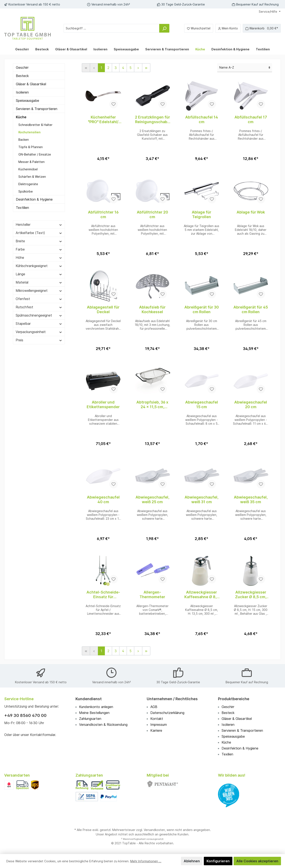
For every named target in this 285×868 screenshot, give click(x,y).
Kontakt (157, 719)
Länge (39, 274)
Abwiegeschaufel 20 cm (251, 404)
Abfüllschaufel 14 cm (202, 119)
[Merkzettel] (199, 28)
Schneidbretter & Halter (35, 125)
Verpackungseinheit (39, 332)
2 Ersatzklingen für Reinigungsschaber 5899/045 (152, 120)
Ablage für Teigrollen (201, 214)
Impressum (159, 725)
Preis (39, 340)
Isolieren (22, 92)
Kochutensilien (29, 132)
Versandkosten (154, 830)
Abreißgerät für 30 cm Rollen (202, 309)
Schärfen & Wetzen (32, 177)
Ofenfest (39, 299)
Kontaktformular (43, 735)
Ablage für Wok (251, 212)
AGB (154, 707)
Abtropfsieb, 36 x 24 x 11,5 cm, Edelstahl (152, 405)
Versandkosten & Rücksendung (103, 725)
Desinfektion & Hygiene (34, 199)
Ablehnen (192, 861)
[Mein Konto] (228, 28)
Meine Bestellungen (94, 713)
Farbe (39, 249)
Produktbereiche (234, 699)
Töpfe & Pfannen (31, 147)
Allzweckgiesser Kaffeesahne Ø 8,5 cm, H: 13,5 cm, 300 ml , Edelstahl (202, 595)
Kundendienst (89, 699)
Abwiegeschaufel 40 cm (103, 499)
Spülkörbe (26, 191)
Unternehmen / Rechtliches (172, 699)
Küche (21, 117)
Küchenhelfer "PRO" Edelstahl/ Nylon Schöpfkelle (103, 120)
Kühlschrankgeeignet (39, 266)
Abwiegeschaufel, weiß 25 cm (152, 499)
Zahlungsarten (90, 719)
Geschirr (22, 68)
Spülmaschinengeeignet (39, 315)
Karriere (156, 730)
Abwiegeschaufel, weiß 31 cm (201, 499)
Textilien (22, 208)
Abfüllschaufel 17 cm (251, 119)
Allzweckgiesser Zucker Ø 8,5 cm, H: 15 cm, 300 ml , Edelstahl (251, 595)
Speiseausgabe (27, 101)
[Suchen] (164, 28)
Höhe (39, 258)
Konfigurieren (218, 861)
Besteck (22, 76)
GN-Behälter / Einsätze (35, 154)
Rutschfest (39, 307)
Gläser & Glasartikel (31, 84)
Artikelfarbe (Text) (39, 233)
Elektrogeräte (28, 184)
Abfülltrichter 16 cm (103, 214)
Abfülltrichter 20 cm (152, 214)
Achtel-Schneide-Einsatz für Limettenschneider (103, 595)
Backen (24, 140)
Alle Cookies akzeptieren (257, 861)
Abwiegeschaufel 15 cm (202, 404)
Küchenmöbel (28, 169)
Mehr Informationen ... (146, 861)
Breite (39, 241)
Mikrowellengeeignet (39, 291)
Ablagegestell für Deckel (103, 309)
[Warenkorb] (262, 28)
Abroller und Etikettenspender (103, 404)
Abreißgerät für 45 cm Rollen (251, 309)
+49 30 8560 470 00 (25, 715)
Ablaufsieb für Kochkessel (152, 309)
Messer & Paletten (32, 162)
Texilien (227, 754)
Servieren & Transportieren (37, 109)
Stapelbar (39, 324)
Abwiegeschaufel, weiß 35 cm (251, 499)
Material (39, 282)
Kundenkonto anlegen (96, 707)
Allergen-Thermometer (152, 595)
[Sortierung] (245, 68)
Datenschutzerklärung (167, 713)
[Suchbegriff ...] (112, 28)
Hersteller (39, 225)
